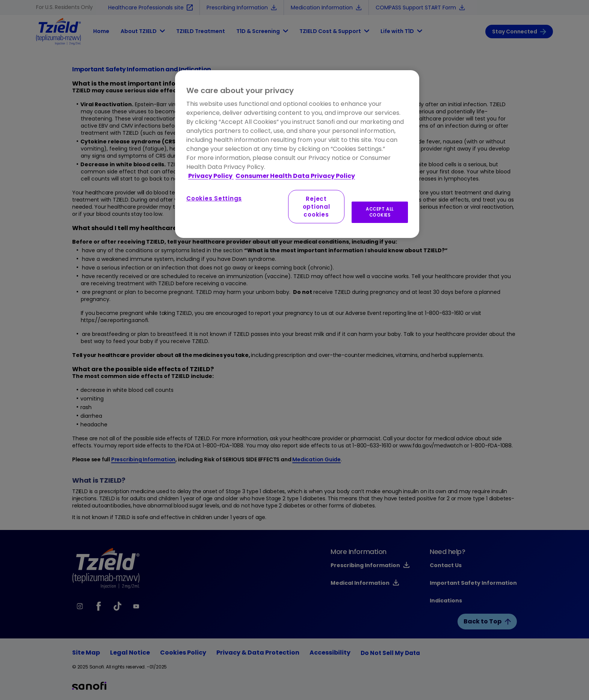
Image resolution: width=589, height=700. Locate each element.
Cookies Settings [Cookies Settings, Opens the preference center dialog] (214, 198)
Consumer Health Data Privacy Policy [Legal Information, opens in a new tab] (295, 176)
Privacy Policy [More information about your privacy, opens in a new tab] (211, 176)
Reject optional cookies (316, 207)
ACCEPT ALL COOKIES (380, 212)
